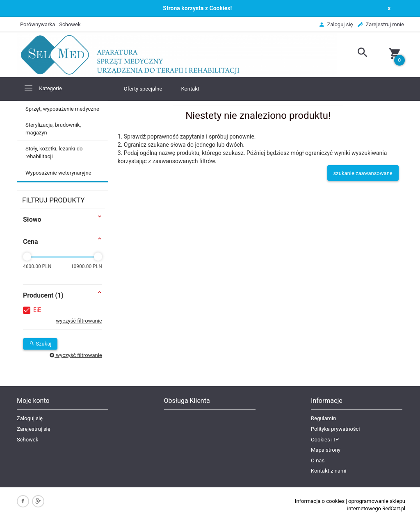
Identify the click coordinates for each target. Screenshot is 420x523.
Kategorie (43, 88)
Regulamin (323, 418)
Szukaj (40, 344)
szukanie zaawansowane (363, 173)
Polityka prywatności (335, 429)
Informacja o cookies (320, 501)
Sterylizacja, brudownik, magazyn (53, 129)
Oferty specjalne (143, 89)
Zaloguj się (30, 418)
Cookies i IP (325, 440)
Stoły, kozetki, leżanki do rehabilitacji (54, 152)
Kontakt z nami (329, 471)
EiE (37, 310)
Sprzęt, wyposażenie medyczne (62, 109)
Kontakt (190, 89)
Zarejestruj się (34, 429)
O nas (318, 460)
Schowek (27, 440)
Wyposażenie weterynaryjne (58, 173)
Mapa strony (326, 450)
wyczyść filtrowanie (79, 321)
